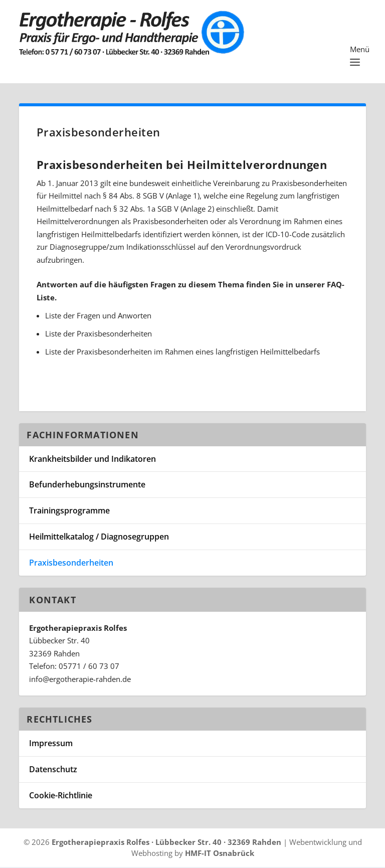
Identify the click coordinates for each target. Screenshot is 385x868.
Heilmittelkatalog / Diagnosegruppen (99, 538)
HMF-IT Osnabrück (220, 854)
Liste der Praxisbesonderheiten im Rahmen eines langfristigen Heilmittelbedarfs (182, 353)
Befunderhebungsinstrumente (87, 486)
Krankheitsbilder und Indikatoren (92, 460)
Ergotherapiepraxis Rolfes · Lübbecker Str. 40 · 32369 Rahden (166, 843)
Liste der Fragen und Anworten (98, 317)
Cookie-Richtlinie (61, 797)
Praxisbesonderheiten (71, 564)
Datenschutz (53, 771)
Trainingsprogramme (69, 512)
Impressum (51, 745)
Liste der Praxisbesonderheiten (99, 335)
